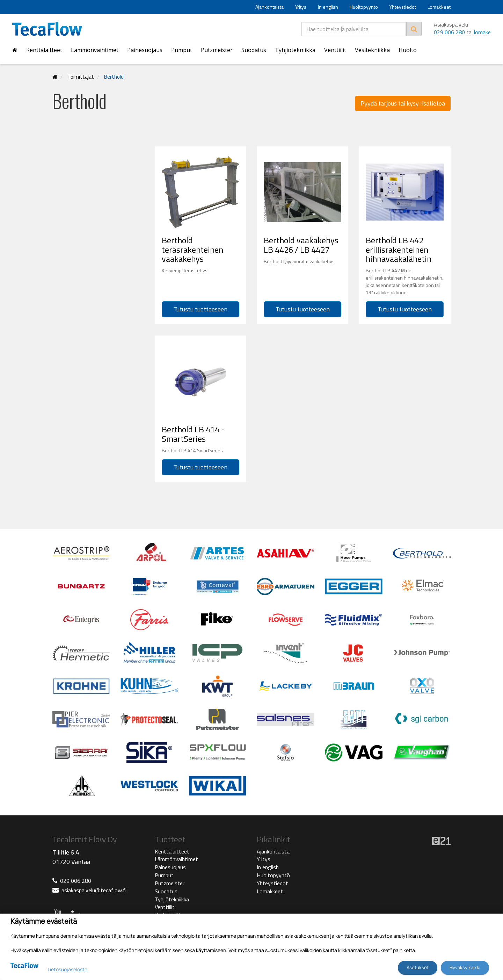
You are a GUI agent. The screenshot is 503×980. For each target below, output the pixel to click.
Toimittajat (81, 77)
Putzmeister (217, 50)
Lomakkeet (439, 7)
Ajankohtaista (269, 7)
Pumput (182, 50)
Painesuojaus (145, 50)
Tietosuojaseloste (67, 969)
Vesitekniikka (372, 50)
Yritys (301, 7)
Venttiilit (335, 50)
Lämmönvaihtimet (95, 50)
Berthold (114, 77)
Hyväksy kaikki (465, 967)
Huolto (408, 50)
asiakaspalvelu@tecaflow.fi (94, 890)
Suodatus (254, 50)
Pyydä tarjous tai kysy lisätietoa (403, 103)
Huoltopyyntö (364, 7)
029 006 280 (449, 32)
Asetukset (418, 967)
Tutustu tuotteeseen (200, 309)
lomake (482, 32)
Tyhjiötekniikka (295, 50)
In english (328, 7)
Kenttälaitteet (44, 50)
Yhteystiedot (403, 7)
